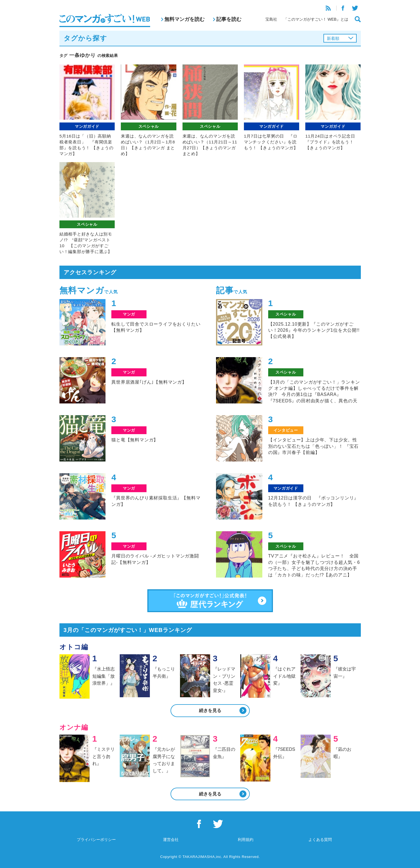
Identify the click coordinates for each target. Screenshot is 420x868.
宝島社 (271, 19)
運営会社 (171, 840)
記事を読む (229, 19)
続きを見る (210, 710)
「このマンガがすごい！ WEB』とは (316, 19)
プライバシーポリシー (96, 840)
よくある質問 (320, 840)
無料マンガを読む (184, 19)
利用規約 (246, 840)
